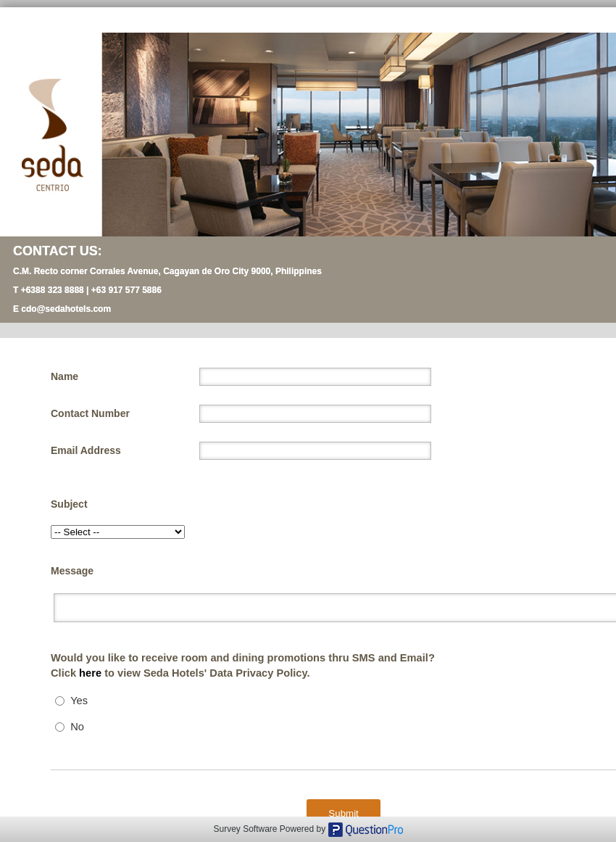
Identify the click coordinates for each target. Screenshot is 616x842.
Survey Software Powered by (270, 829)
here (92, 673)
